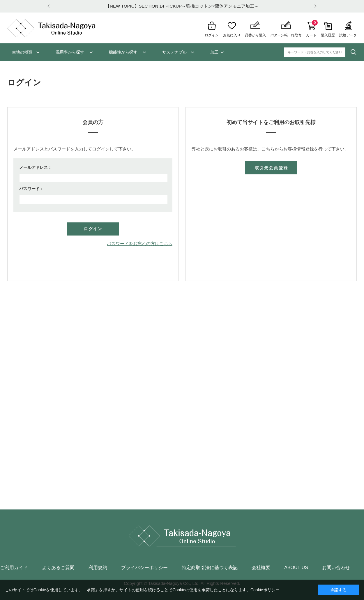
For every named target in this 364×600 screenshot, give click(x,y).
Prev (50, 6)
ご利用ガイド (14, 568)
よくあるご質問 (58, 568)
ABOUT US (296, 568)
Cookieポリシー (265, 590)
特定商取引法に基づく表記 (210, 568)
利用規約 (98, 568)
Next (314, 6)
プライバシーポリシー (144, 568)
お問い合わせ (336, 568)
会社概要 (261, 568)
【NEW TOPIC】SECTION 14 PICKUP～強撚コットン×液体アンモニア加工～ (182, 6)
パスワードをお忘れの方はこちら (140, 244)
